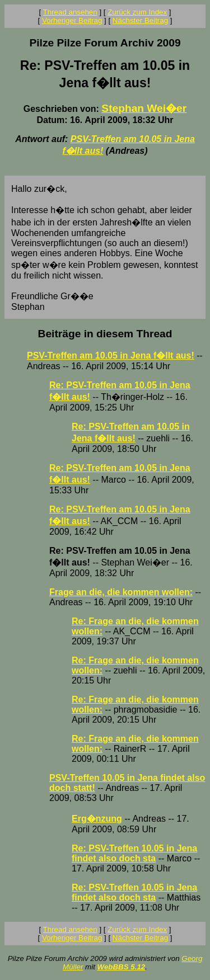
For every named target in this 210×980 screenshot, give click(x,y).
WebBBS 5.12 (122, 967)
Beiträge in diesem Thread (105, 334)
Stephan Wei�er (144, 108)
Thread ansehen (70, 12)
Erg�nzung (97, 819)
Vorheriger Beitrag (72, 20)
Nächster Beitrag (140, 20)
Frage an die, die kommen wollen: (121, 592)
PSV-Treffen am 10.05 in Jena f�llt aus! (111, 355)
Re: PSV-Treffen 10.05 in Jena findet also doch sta (134, 853)
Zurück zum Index (137, 12)
